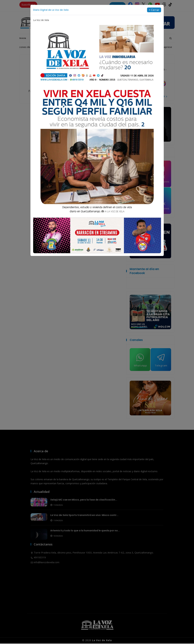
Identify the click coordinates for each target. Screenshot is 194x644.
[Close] (154, 10)
